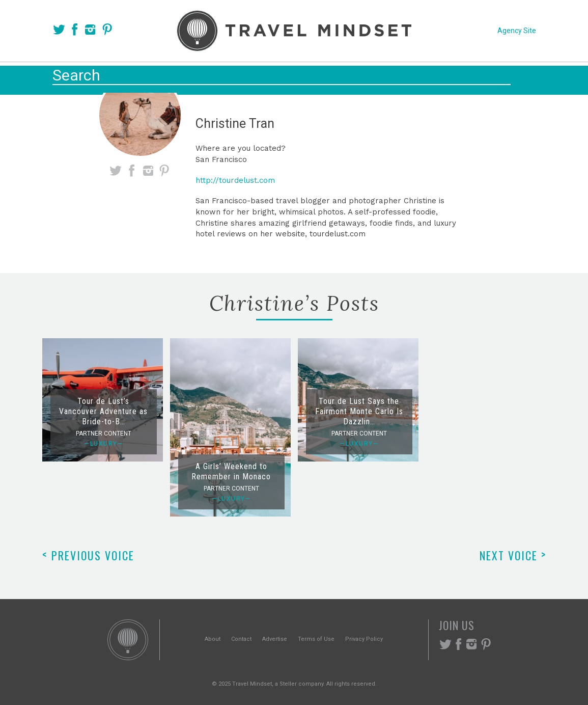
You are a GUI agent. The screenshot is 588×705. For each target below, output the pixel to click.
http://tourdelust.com (235, 180)
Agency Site (517, 31)
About (213, 639)
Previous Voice (88, 555)
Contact (241, 639)
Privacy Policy (364, 639)
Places (246, 77)
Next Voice (513, 555)
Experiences (363, 77)
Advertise (275, 639)
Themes (297, 77)
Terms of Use (316, 639)
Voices (196, 77)
